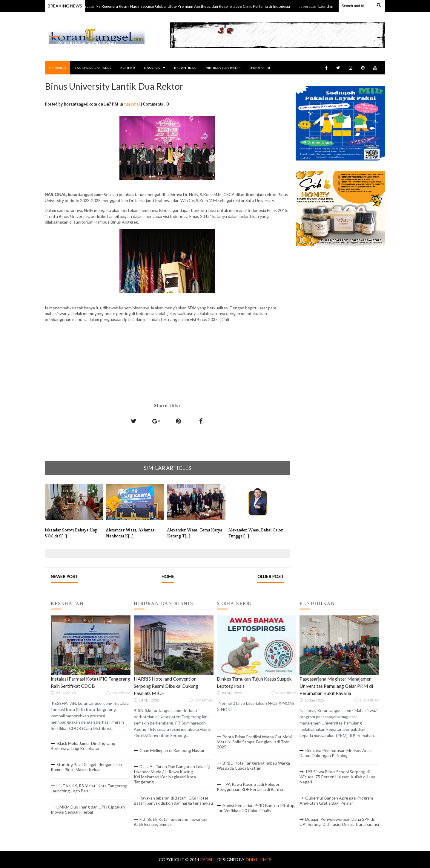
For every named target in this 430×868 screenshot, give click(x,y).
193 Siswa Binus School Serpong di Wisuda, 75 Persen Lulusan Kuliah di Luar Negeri (337, 777)
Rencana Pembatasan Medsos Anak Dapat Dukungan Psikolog (336, 753)
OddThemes (258, 859)
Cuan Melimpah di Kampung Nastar (172, 750)
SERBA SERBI (260, 68)
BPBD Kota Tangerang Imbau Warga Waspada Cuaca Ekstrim (253, 765)
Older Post (271, 576)
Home (168, 576)
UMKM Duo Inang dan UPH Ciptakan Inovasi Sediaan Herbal (88, 809)
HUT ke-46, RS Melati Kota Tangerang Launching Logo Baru (89, 788)
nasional (133, 104)
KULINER (128, 68)
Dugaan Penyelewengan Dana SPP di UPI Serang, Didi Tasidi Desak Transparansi (339, 822)
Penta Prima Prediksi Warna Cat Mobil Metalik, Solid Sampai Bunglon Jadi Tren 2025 (255, 742)
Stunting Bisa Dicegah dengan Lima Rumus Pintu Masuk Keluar (86, 767)
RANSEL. (209, 859)
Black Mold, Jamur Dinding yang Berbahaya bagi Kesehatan (83, 746)
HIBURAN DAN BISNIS (223, 68)
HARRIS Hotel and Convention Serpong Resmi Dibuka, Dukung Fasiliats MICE (166, 686)
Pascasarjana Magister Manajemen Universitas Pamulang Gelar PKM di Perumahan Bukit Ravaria (336, 686)
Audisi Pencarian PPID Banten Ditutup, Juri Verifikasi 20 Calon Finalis (256, 808)
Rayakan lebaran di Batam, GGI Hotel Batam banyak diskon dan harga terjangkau (173, 800)
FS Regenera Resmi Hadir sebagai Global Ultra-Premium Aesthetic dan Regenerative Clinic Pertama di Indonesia (196, 6)
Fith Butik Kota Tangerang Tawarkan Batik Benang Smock (171, 822)
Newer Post (64, 576)
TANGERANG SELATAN (93, 68)
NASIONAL (155, 68)
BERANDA (57, 68)
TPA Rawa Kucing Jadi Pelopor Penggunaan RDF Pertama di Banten (251, 787)
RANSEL (58, 30)
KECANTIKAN (185, 68)
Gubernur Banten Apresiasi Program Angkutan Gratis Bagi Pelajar (336, 800)
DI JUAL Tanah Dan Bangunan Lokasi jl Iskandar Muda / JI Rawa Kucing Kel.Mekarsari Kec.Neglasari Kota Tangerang (172, 774)
